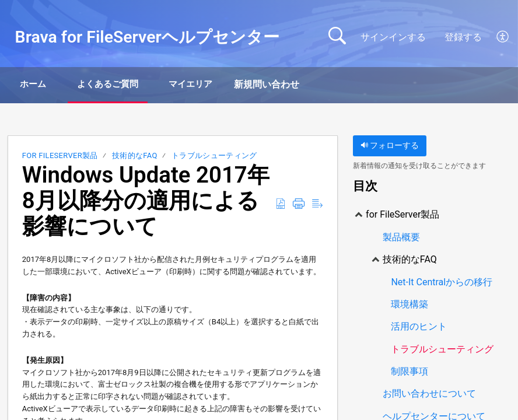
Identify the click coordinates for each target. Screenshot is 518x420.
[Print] (299, 205)
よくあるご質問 (129, 85)
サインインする (393, 37)
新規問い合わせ (309, 85)
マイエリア (226, 85)
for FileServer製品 (60, 157)
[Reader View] (317, 205)
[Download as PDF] (281, 205)
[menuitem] (503, 37)
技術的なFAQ (135, 157)
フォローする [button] (390, 147)
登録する (463, 37)
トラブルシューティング (214, 157)
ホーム (42, 85)
